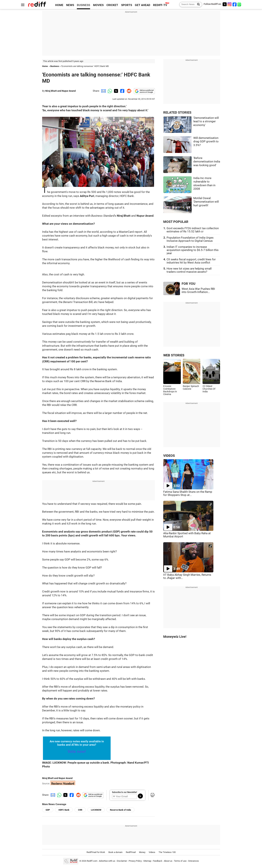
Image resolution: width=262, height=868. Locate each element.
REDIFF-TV (160, 5)
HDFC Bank (64, 810)
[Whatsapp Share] (109, 91)
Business (55, 66)
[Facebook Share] (122, 91)
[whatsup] (240, 4)
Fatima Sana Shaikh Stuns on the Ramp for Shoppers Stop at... (188, 493)
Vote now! (77, 751)
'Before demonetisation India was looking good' (207, 162)
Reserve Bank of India (120, 810)
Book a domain (115, 852)
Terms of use (180, 861)
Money (142, 852)
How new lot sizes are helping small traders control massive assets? (189, 270)
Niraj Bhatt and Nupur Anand (60, 91)
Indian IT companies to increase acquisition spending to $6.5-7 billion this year (193, 250)
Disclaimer (122, 861)
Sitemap (147, 861)
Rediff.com (92, 861)
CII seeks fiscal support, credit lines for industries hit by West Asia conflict (191, 261)
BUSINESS (83, 5)
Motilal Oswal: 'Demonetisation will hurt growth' (206, 202)
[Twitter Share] (116, 91)
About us (168, 861)
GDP (48, 810)
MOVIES (98, 5)
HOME (59, 5)
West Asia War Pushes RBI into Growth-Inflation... (198, 290)
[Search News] (197, 5)
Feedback (158, 861)
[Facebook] (235, 4)
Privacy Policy (135, 861)
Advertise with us (107, 861)
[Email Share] (103, 91)
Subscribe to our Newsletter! (124, 792)
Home (45, 66)
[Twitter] (225, 4)
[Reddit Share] (128, 91)
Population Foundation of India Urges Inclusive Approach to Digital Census (190, 239)
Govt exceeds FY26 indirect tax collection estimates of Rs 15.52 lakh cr (193, 230)
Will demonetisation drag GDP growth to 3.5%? (206, 142)
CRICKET (112, 5)
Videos (152, 852)
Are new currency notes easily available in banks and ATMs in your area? (77, 743)
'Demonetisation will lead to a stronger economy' (206, 121)
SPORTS (127, 5)
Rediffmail (131, 852)
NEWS (70, 5)
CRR (80, 810)
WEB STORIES (174, 355)
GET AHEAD (143, 5)
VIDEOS (169, 456)
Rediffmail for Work (96, 852)
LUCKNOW (96, 810)
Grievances (193, 861)
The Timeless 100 (167, 852)
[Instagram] (230, 4)
